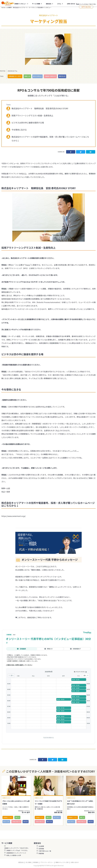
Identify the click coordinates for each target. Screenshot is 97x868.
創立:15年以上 (37, 76)
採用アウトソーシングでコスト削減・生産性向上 (32, 116)
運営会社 (49, 4)
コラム (59, 4)
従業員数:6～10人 (40, 817)
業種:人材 (27, 76)
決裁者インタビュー (20, 4)
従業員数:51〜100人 (8, 817)
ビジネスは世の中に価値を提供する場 (28, 123)
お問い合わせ (71, 4)
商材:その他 (49, 822)
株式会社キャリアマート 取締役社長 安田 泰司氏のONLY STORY (40, 108)
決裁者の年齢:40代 (50, 76)
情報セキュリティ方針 (62, 862)
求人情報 (28, 862)
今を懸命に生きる (19, 130)
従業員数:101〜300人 (15, 76)
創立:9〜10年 (6, 822)
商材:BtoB (62, 76)
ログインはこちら (86, 7)
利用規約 (36, 862)
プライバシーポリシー (47, 862)
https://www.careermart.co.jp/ (14, 516)
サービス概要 (36, 4)
